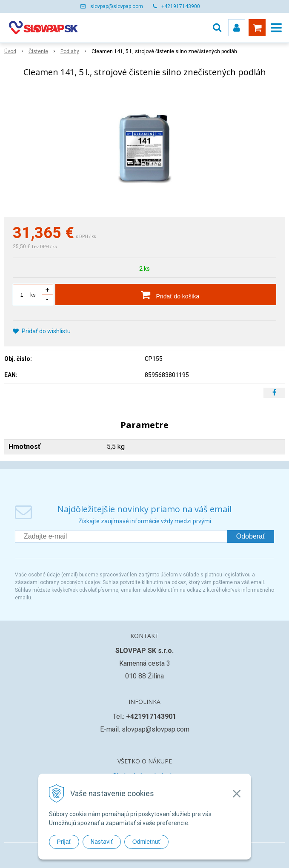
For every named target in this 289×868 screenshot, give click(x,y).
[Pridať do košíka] (166, 295)
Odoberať (251, 536)
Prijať (64, 842)
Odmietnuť (146, 842)
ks (33, 295)
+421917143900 (181, 6)
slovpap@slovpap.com (117, 6)
